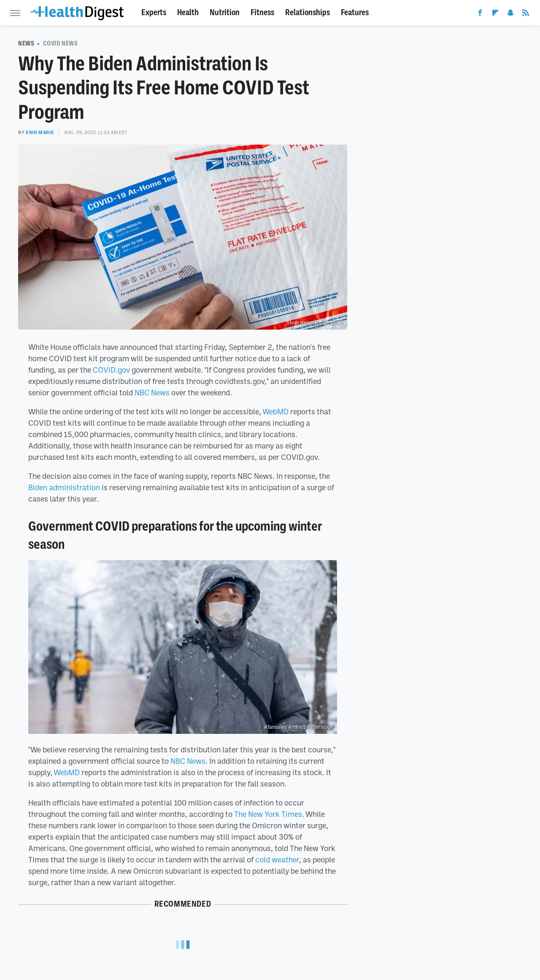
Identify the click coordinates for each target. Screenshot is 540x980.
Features (355, 12)
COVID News (60, 43)
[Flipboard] (495, 14)
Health (188, 12)
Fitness (262, 12)
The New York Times (268, 814)
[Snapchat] (510, 14)
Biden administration (64, 487)
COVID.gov (111, 370)
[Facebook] (480, 14)
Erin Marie (40, 132)
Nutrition (225, 12)
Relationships (308, 12)
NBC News (152, 392)
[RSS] (526, 14)
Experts (154, 12)
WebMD (275, 411)
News (26, 43)
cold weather (277, 859)
